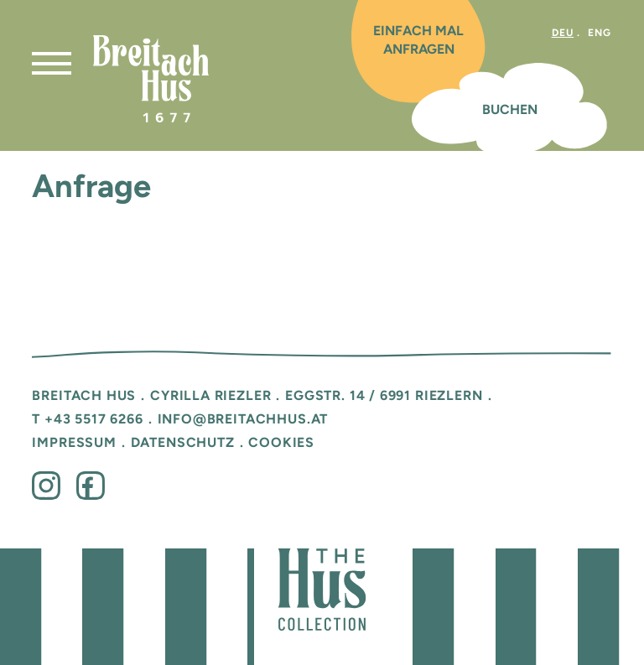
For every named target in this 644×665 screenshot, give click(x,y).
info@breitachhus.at (243, 418)
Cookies (281, 442)
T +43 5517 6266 (87, 418)
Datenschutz (183, 442)
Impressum (74, 442)
